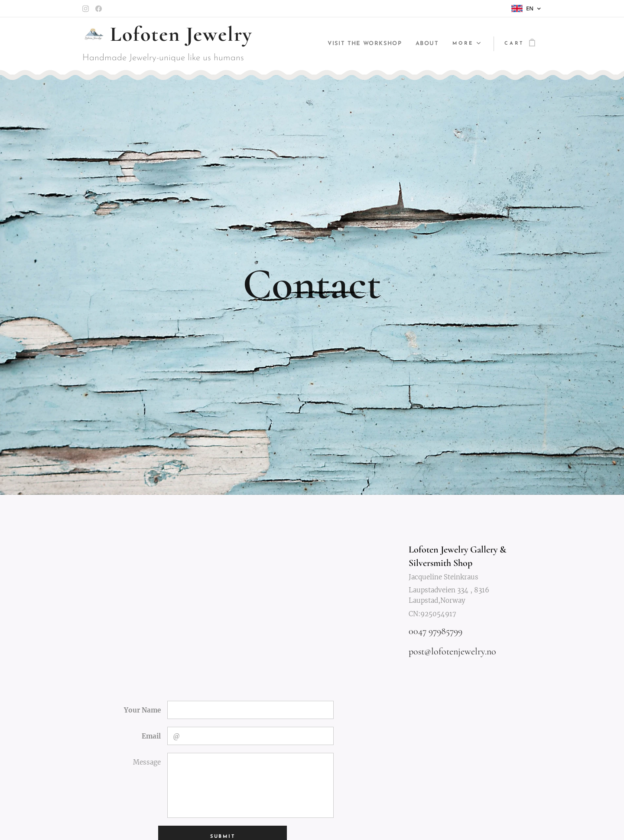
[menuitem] (360, 44)
